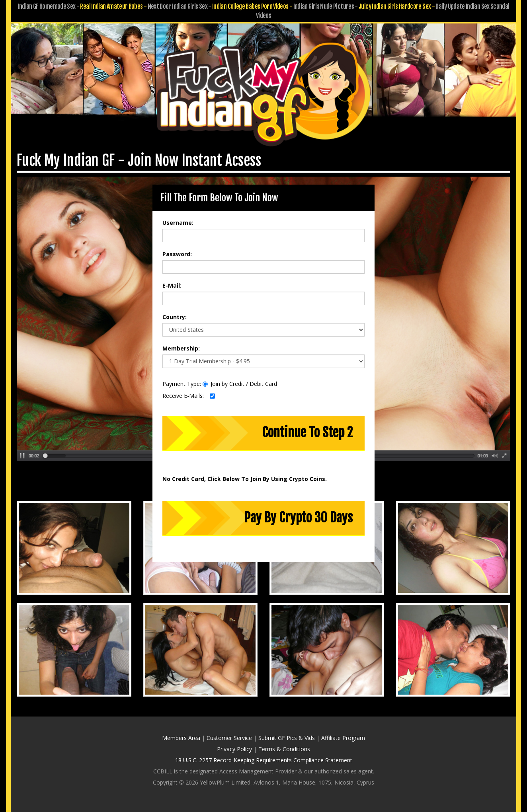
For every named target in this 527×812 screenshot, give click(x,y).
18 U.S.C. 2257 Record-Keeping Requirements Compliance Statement (264, 760)
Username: (178, 223)
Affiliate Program (343, 738)
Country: (175, 317)
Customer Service (229, 738)
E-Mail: (172, 285)
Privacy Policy (234, 749)
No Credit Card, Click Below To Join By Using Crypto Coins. (245, 479)
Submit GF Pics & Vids (287, 738)
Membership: (181, 348)
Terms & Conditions (284, 749)
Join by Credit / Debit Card (240, 384)
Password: (177, 254)
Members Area (181, 738)
